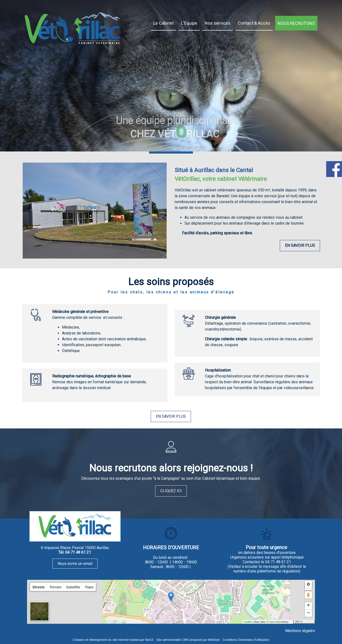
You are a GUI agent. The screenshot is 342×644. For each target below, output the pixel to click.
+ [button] (308, 606)
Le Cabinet (163, 23)
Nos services (218, 23)
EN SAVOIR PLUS (300, 245)
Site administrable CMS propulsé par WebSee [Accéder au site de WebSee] (188, 640)
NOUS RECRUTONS (296, 23)
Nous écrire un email (75, 564)
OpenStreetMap (279, 622)
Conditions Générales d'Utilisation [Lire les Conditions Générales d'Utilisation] (246, 640)
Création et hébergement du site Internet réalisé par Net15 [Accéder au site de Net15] (113, 640)
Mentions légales (300, 631)
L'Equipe (189, 23)
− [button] (308, 613)
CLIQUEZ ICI (171, 491)
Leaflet (248, 622)
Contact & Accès (254, 23)
